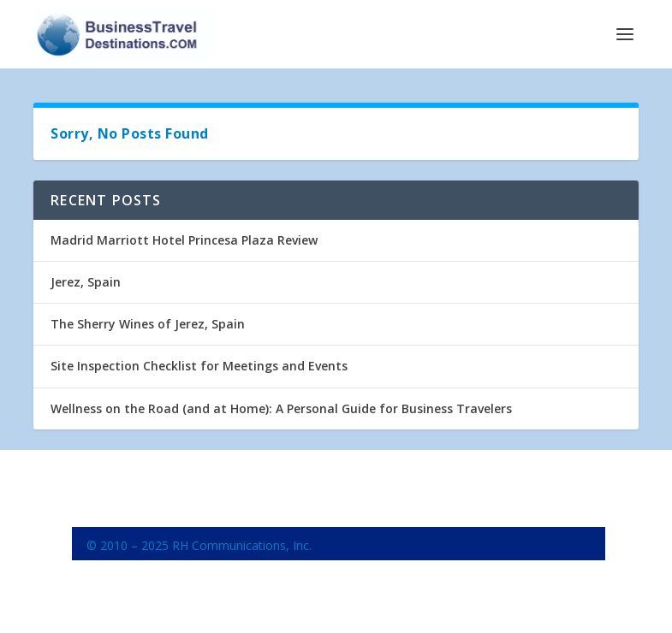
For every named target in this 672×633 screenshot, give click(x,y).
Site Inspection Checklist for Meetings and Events (199, 366)
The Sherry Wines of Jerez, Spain (148, 324)
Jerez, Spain (86, 282)
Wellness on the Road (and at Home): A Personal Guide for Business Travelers (281, 408)
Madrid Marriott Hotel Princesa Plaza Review (184, 240)
